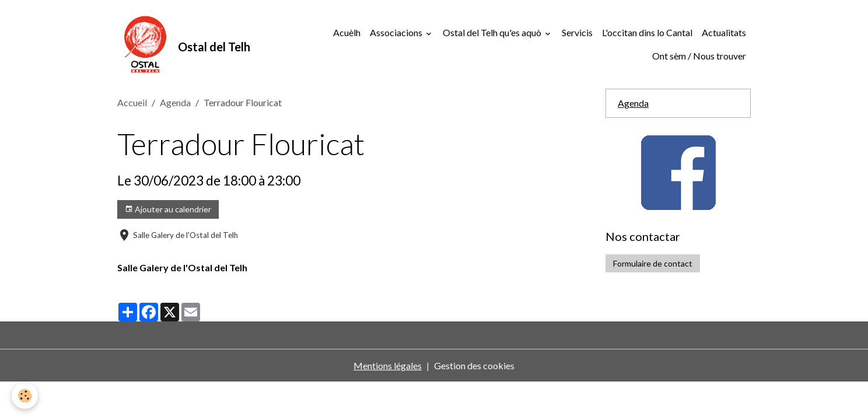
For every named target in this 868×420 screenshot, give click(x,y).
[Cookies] (25, 396)
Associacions (397, 32)
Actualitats (724, 32)
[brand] (180, 44)
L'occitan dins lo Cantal (647, 32)
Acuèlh (347, 32)
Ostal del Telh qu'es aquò (493, 32)
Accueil (132, 102)
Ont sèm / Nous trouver (699, 56)
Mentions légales (388, 365)
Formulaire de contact (653, 263)
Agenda (175, 102)
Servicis (577, 32)
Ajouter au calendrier (168, 209)
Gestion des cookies (474, 365)
